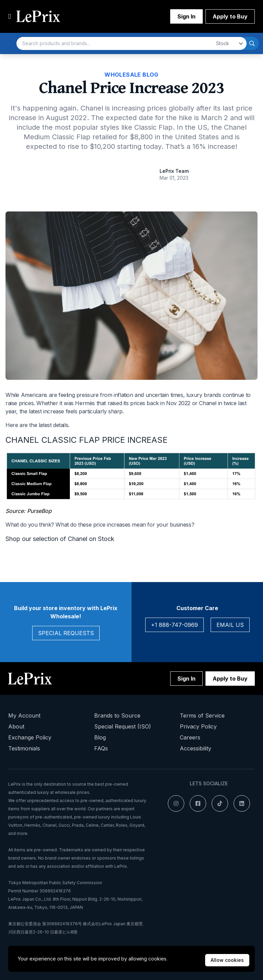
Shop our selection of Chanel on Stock (60, 539)
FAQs (101, 748)
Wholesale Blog (131, 75)
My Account (24, 715)
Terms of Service (202, 715)
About (16, 726)
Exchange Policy (30, 737)
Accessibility (196, 748)
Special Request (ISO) (123, 726)
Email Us (230, 625)
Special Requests (66, 633)
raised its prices (126, 403)
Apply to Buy (230, 16)
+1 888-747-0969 (174, 625)
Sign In (186, 16)
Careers (190, 737)
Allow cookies (227, 960)
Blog (100, 737)
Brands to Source (117, 715)
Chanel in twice (218, 403)
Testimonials (24, 748)
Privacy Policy (198, 726)
